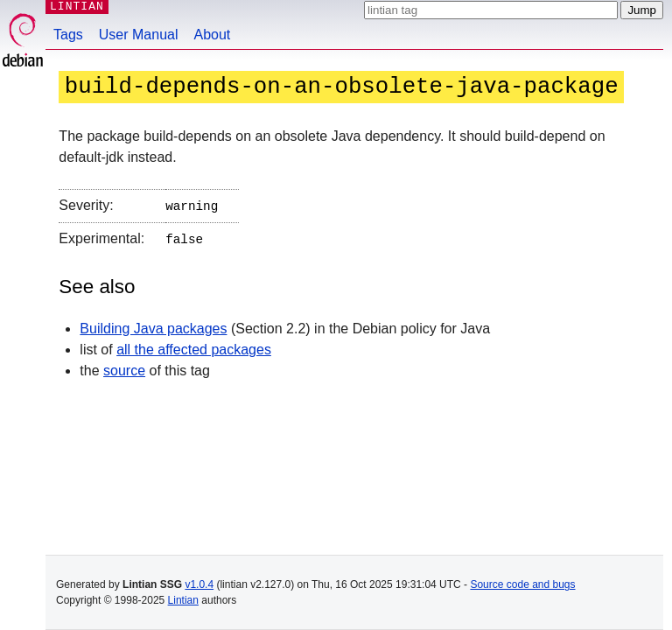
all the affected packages (194, 346)
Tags (68, 35)
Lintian (183, 600)
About (213, 35)
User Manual (139, 35)
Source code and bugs (522, 584)
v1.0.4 (199, 584)
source (124, 367)
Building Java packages (153, 325)
